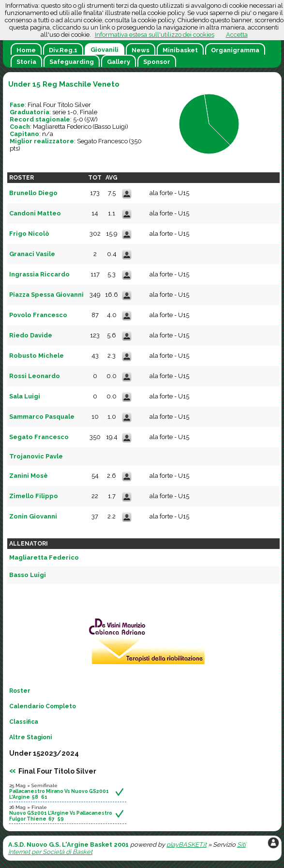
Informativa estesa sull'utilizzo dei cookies (155, 35)
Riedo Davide (31, 335)
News (141, 50)
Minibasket (180, 50)
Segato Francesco (102, 141)
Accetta (237, 35)
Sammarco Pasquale (42, 417)
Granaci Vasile (32, 254)
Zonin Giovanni (33, 516)
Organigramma (235, 50)
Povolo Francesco (38, 315)
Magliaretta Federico (62, 127)
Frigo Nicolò (29, 234)
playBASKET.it (187, 845)
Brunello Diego (33, 193)
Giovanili (105, 50)
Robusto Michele (37, 356)
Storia (26, 62)
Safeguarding (72, 62)
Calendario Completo (43, 706)
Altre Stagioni (30, 737)
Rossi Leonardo (35, 376)
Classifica (24, 722)
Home (26, 50)
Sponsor (157, 62)
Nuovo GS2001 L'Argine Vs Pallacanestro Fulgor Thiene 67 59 (61, 816)
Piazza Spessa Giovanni (46, 295)
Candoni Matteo (35, 213)
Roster (20, 691)
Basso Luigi (110, 127)
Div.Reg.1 (63, 50)
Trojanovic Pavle (36, 456)
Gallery (119, 62)
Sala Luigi (25, 396)
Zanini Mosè (29, 476)
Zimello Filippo (34, 496)
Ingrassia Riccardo (39, 274)
